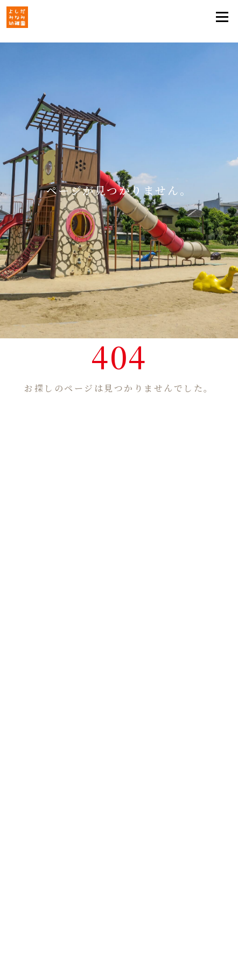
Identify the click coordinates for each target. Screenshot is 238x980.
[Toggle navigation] (222, 17)
